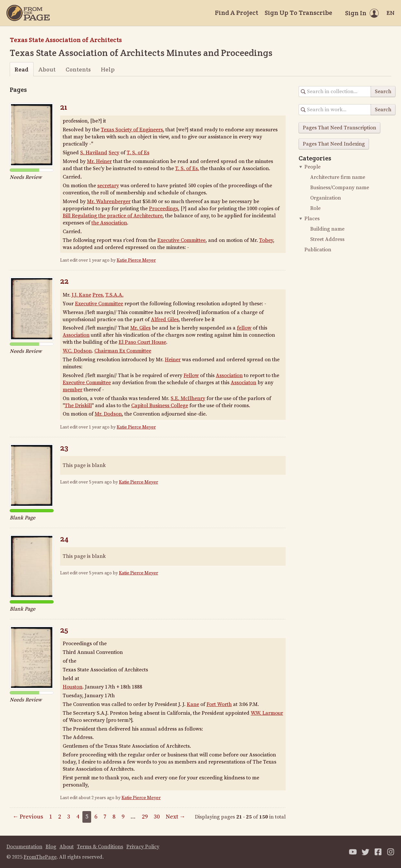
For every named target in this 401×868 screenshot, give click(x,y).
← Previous (28, 817)
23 (64, 448)
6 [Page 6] (96, 817)
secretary (108, 186)
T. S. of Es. (187, 168)
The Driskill (78, 406)
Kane (193, 704)
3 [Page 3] (69, 817)
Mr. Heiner (99, 161)
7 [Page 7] (105, 817)
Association (76, 335)
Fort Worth (219, 704)
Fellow (191, 375)
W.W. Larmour (267, 713)
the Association (109, 223)
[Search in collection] (335, 92)
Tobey (266, 240)
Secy (114, 153)
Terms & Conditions (100, 847)
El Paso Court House (142, 342)
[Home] (28, 13)
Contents (78, 69)
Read (21, 69)
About (47, 69)
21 (64, 107)
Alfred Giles (165, 320)
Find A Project (237, 13)
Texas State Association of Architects (66, 40)
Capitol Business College (160, 406)
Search (383, 92)
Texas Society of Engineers (132, 130)
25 (64, 630)
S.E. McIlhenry (188, 398)
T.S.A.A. (114, 295)
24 (64, 539)
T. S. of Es (138, 153)
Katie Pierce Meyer (136, 260)
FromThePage (40, 857)
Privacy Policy (143, 847)
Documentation (24, 847)
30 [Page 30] (157, 817)
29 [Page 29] (145, 817)
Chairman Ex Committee (123, 351)
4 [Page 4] (78, 817)
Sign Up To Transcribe (298, 13)
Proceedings (164, 209)
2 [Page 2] (60, 817)
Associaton (243, 383)
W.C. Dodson (77, 351)
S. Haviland (94, 153)
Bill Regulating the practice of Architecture (113, 216)
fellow (244, 328)
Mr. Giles (140, 328)
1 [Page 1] (51, 817)
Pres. (98, 295)
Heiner (173, 360)
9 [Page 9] (123, 817)
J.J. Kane (81, 295)
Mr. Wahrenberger (109, 201)
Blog (51, 847)
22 (64, 281)
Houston (73, 687)
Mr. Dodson (108, 414)
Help (108, 69)
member (73, 390)
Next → (175, 817)
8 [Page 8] (114, 817)
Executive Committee (181, 240)
